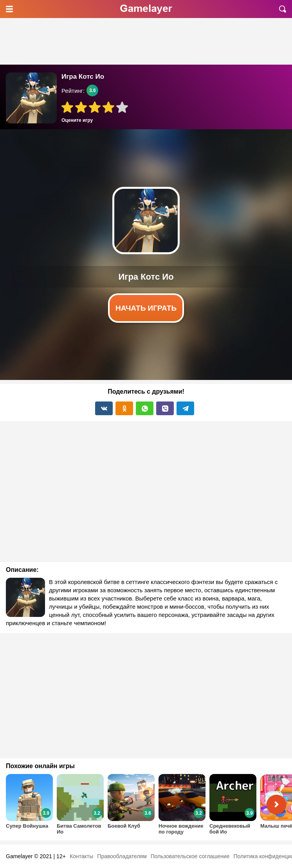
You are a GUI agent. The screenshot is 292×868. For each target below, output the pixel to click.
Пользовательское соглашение (190, 856)
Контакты (81, 856)
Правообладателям (122, 856)
